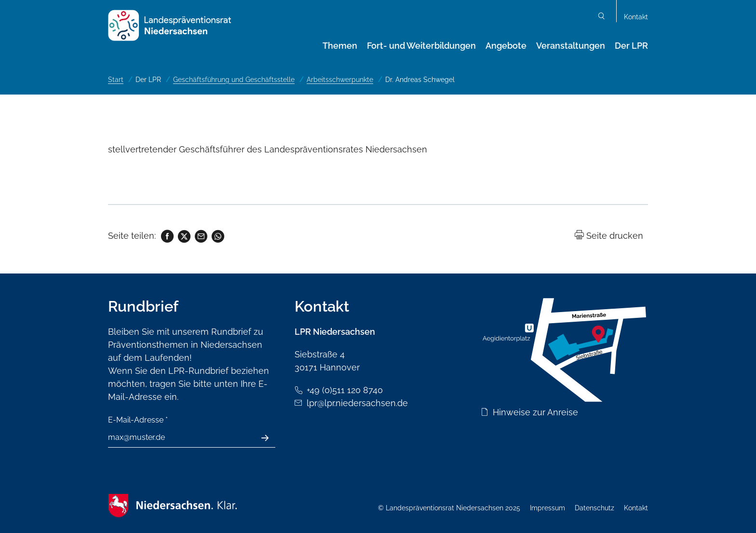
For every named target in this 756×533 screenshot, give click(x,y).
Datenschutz (594, 508)
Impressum (547, 508)
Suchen (602, 17)
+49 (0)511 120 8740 (345, 390)
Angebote (506, 46)
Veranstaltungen (571, 46)
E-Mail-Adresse (138, 420)
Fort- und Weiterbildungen (421, 46)
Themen (340, 46)
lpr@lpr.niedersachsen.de (357, 403)
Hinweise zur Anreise (535, 412)
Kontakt (636, 17)
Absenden (270, 438)
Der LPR (631, 46)
